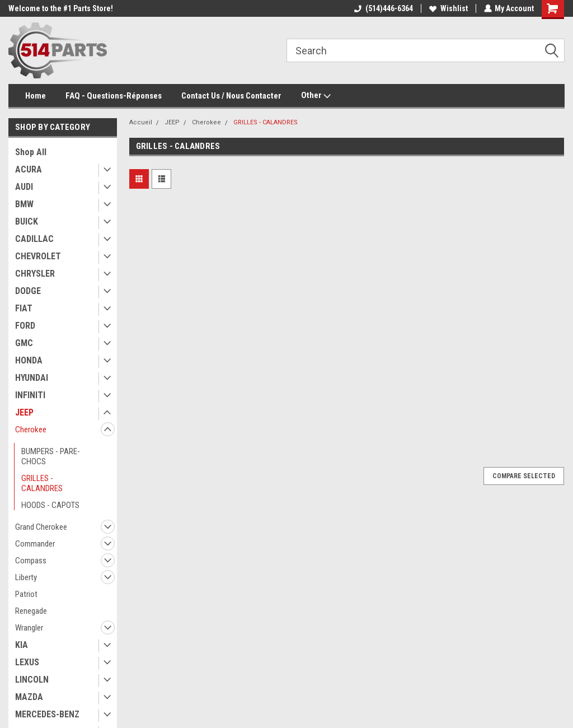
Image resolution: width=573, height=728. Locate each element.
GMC (24, 343)
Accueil (141, 122)
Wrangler (29, 628)
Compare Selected (524, 476)
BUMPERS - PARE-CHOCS (51, 456)
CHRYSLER (35, 274)
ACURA (29, 169)
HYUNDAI (32, 378)
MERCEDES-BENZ (47, 714)
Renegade (31, 611)
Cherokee (31, 430)
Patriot (26, 594)
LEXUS (27, 662)
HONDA (29, 360)
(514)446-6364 (383, 8)
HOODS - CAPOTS (50, 505)
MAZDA (29, 697)
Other (316, 96)
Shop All (31, 152)
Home (36, 96)
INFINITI (30, 395)
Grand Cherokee (41, 527)
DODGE (28, 291)
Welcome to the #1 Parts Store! (61, 8)
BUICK (27, 221)
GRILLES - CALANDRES (42, 483)
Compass (31, 561)
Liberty (26, 577)
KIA (22, 645)
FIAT (24, 308)
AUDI (24, 187)
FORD (25, 326)
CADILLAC (34, 239)
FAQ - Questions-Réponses (114, 96)
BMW (24, 204)
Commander (35, 544)
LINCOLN (32, 680)
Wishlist (448, 8)
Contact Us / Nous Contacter (231, 96)
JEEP (24, 412)
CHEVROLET (38, 256)
